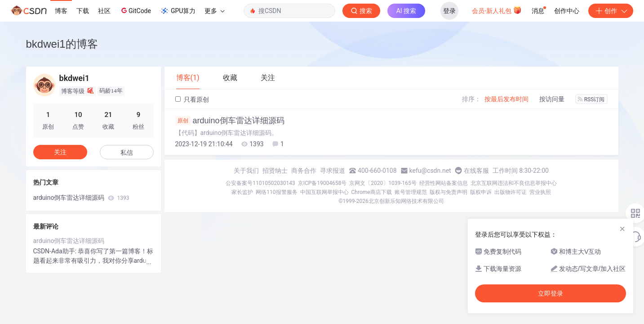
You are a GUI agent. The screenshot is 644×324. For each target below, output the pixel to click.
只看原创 (192, 99)
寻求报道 (333, 171)
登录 (449, 11)
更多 (214, 11)
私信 (127, 153)
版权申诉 (481, 192)
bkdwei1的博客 (62, 44)
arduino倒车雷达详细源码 (230, 121)
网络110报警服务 (276, 192)
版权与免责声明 (449, 192)
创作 (611, 11)
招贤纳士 (275, 171)
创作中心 (567, 11)
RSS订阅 (591, 99)
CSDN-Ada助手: (56, 251)
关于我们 (246, 171)
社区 (104, 11)
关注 (60, 152)
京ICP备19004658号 (322, 183)
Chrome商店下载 (372, 192)
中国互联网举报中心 (324, 192)
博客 (61, 11)
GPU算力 (178, 11)
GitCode (135, 10)
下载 (83, 11)
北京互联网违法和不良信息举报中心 (514, 183)
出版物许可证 (511, 192)
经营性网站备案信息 (444, 183)
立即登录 (551, 293)
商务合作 (304, 171)
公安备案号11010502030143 (260, 183)
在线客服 (476, 171)
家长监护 (242, 192)
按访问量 (552, 99)
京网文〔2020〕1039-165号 (383, 183)
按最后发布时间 (506, 99)
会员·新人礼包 (497, 10)
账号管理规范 (411, 192)
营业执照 (540, 192)
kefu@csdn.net (430, 171)
